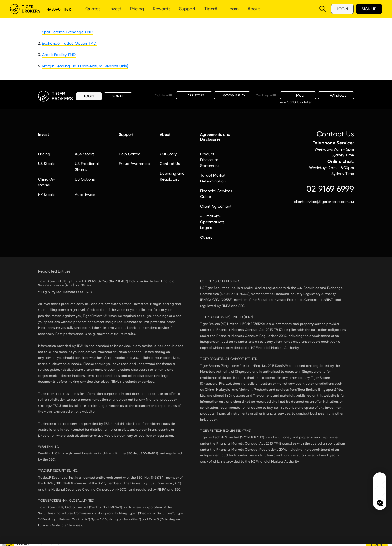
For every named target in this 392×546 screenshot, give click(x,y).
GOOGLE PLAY (232, 95)
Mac (298, 95)
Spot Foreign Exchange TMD (67, 32)
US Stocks (47, 164)
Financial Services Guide (216, 194)
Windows (336, 95)
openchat (380, 503)
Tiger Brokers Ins (380, 491)
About (254, 9)
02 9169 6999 (330, 189)
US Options (85, 179)
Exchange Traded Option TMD (70, 43)
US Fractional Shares (87, 167)
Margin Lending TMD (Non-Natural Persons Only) (85, 66)
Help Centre (130, 154)
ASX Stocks (85, 154)
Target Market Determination (213, 178)
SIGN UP (369, 9)
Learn (233, 9)
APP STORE (194, 95)
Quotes (93, 9)
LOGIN (342, 9)
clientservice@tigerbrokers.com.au (324, 202)
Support (187, 9)
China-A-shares (46, 182)
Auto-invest (85, 195)
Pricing (137, 9)
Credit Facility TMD (59, 55)
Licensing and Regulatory (172, 176)
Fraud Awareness (134, 164)
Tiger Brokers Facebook (380, 479)
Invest (115, 9)
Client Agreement (216, 206)
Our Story (168, 154)
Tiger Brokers (40, 9)
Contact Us (170, 164)
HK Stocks (47, 195)
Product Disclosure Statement (210, 160)
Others (206, 237)
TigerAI (211, 9)
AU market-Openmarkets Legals (212, 222)
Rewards (161, 9)
